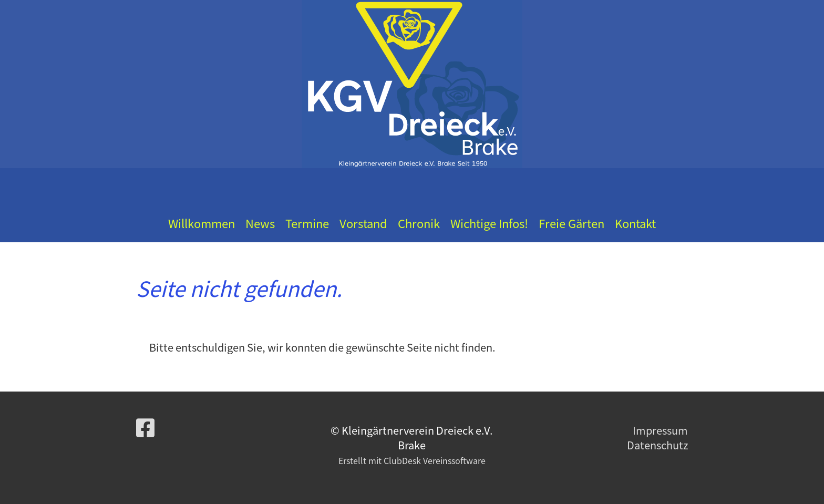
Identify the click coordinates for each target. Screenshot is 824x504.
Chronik (419, 223)
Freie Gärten (571, 223)
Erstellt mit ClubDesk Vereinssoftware (412, 460)
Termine (307, 223)
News (260, 223)
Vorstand (363, 223)
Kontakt (635, 223)
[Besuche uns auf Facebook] (145, 427)
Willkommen (202, 223)
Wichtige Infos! (489, 223)
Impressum (660, 430)
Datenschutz (657, 445)
